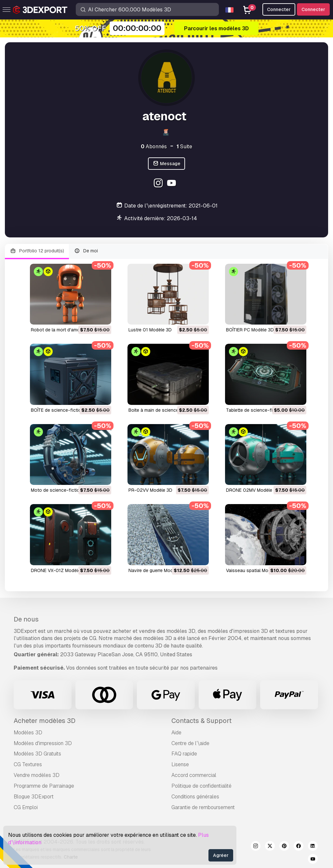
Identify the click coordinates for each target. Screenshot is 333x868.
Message (166, 164)
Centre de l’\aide (190, 743)
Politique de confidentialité (201, 786)
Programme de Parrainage (44, 786)
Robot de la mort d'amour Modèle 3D (69, 330)
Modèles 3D (28, 733)
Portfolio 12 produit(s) (37, 251)
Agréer (221, 855)
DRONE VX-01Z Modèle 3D (59, 570)
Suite (184, 147)
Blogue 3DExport (34, 797)
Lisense (180, 764)
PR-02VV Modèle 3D (150, 490)
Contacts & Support (201, 721)
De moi (86, 251)
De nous (26, 619)
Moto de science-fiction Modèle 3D (68, 490)
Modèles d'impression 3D (43, 743)
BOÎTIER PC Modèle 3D (250, 330)
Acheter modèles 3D (45, 721)
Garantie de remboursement (203, 807)
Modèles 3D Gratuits (37, 754)
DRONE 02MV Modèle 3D (253, 490)
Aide (176, 733)
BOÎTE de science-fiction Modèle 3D (69, 410)
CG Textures (28, 764)
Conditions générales (195, 797)
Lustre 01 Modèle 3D (150, 330)
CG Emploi (26, 807)
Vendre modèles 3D (37, 775)
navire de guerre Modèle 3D (157, 570)
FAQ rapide (184, 754)
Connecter (313, 9)
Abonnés (154, 147)
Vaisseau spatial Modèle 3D (255, 570)
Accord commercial (194, 775)
